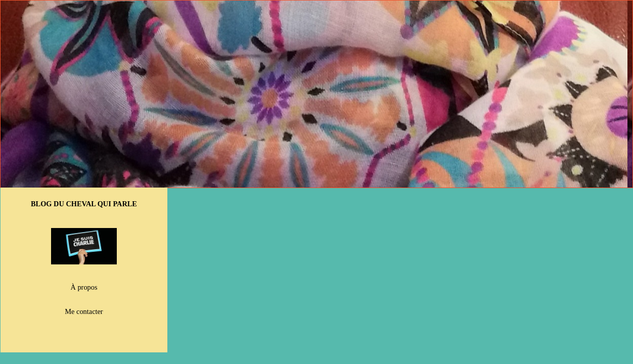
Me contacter (84, 311)
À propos (84, 287)
